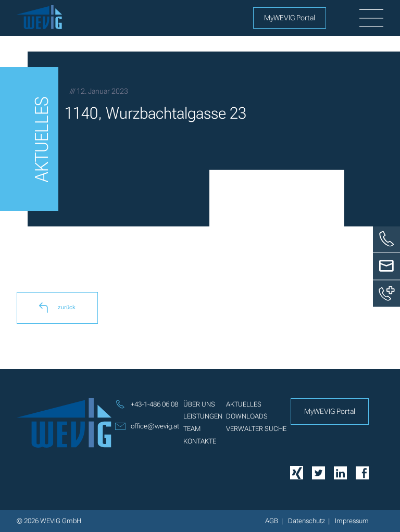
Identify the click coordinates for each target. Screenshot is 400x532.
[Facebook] (362, 472)
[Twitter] (318, 472)
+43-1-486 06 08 (147, 404)
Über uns (199, 404)
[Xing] (297, 472)
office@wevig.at (147, 426)
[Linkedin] (340, 472)
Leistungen (203, 416)
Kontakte (200, 441)
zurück (57, 308)
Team (192, 429)
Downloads (247, 416)
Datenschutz (307, 521)
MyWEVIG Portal (290, 18)
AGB (272, 521)
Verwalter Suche (256, 429)
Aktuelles (244, 404)
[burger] (371, 18)
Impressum (352, 521)
